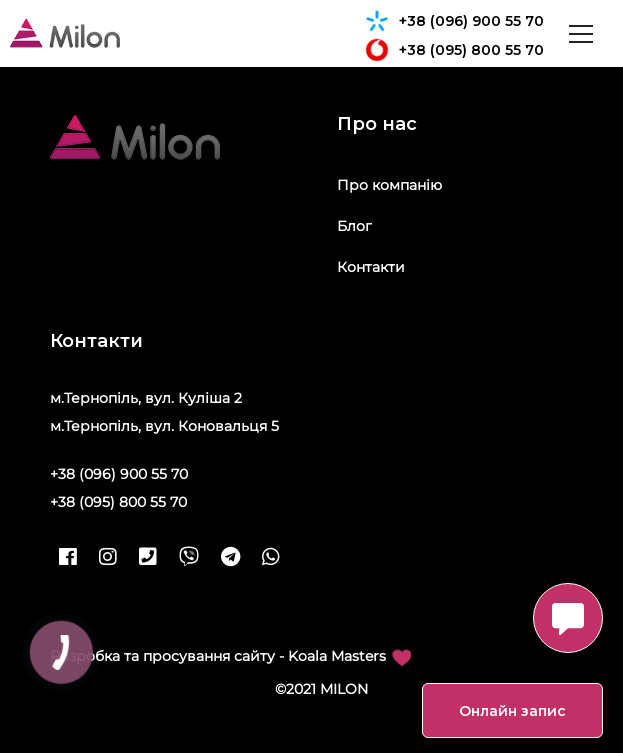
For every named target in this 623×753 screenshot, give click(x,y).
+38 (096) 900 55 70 (454, 21)
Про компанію (389, 185)
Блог (354, 226)
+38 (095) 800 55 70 (454, 50)
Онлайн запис (512, 711)
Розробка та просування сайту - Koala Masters (230, 656)
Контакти (371, 267)
